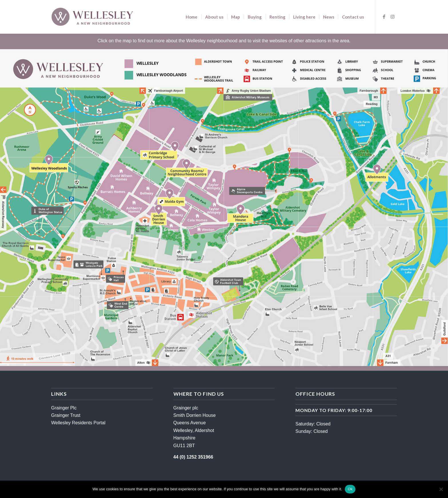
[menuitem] (192, 17)
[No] (441, 489)
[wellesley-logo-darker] (92, 17)
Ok (350, 489)
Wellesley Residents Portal (78, 423)
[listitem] (247, 191)
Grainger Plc (64, 408)
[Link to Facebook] (384, 17)
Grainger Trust (66, 415)
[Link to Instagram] (393, 17)
